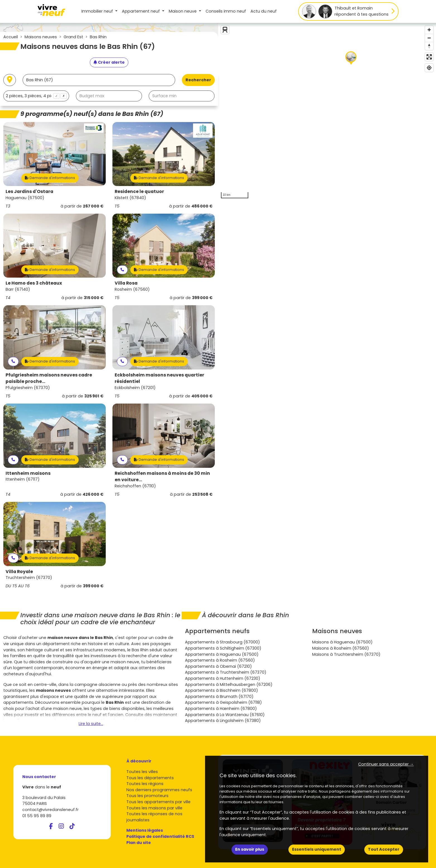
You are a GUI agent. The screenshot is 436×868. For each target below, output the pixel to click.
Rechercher (198, 80)
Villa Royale (19, 572)
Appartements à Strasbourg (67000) (222, 642)
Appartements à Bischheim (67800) (221, 690)
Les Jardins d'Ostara (29, 191)
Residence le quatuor (139, 191)
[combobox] (36, 96)
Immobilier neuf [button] (98, 11)
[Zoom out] (429, 38)
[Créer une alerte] (109, 63)
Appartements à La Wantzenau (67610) (225, 715)
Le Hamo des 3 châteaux (34, 283)
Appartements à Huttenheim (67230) (223, 678)
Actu (264, 11)
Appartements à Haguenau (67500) (222, 654)
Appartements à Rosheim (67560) (220, 660)
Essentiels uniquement (317, 849)
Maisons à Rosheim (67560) (341, 648)
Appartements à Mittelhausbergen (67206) (229, 685)
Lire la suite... (91, 724)
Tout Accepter (384, 849)
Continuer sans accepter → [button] (386, 764)
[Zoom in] (429, 30)
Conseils (226, 11)
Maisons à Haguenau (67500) (342, 642)
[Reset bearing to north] (429, 46)
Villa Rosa (126, 283)
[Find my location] (429, 68)
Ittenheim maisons (28, 473)
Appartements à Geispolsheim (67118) (223, 702)
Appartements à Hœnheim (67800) (221, 709)
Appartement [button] (141, 11)
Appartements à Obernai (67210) (218, 666)
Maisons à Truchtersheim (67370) (346, 654)
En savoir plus (250, 849)
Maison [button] (183, 11)
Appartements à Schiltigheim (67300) (223, 648)
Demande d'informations (50, 178)
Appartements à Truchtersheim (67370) (226, 672)
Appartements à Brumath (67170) (219, 697)
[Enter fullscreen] (429, 57)
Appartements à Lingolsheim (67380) (223, 721)
